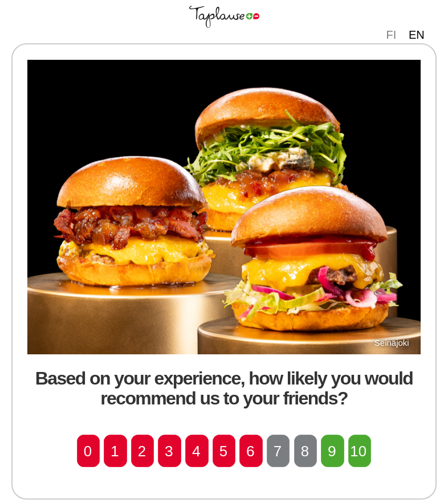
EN (417, 35)
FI (392, 35)
